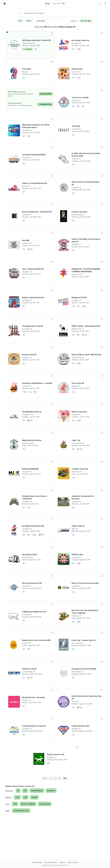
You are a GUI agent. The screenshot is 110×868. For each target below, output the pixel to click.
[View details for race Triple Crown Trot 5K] (55, 759)
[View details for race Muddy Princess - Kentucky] (30, 702)
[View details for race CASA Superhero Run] (80, 730)
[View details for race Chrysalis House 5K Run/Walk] (80, 673)
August (34, 797)
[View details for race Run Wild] (30, 245)
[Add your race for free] (30, 104)
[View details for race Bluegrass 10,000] (80, 302)
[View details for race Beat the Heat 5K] (30, 359)
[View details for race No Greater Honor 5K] (80, 45)
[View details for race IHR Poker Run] (80, 559)
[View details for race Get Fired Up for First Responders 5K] (80, 188)
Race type (42, 21)
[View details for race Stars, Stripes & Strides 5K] (30, 273)
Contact (62, 862)
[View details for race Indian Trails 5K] (80, 530)
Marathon (51, 791)
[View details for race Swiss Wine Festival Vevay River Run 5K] (80, 702)
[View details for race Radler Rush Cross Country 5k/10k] (30, 645)
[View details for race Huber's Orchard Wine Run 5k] (30, 188)
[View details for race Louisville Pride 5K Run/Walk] (30, 159)
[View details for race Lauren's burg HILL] (80, 216)
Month (30, 21)
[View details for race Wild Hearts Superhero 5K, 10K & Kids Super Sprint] (30, 130)
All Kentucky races (21, 811)
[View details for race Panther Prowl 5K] (30, 673)
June (17, 797)
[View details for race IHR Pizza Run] (80, 73)
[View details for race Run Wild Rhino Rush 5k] (30, 416)
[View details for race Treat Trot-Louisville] (80, 102)
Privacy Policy (37, 862)
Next (65, 778)
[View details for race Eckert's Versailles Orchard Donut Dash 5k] (80, 245)
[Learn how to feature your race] (30, 94)
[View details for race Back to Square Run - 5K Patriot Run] (30, 216)
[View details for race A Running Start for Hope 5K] (30, 730)
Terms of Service (51, 862)
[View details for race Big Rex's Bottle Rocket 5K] (30, 302)
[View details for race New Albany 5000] (30, 559)
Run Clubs (59, 3)
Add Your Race (73, 862)
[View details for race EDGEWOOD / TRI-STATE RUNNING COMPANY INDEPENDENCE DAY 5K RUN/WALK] (80, 273)
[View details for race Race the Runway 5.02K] (30, 588)
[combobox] (56, 13)
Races (48, 3)
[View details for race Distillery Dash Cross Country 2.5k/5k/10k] (30, 502)
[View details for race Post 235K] (30, 73)
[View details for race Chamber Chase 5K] (80, 473)
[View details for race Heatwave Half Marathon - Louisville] (30, 388)
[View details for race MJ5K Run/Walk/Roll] (30, 473)
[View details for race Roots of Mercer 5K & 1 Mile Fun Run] (80, 359)
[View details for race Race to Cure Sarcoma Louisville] (80, 588)
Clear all (73, 21)
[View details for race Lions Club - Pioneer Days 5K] (80, 645)
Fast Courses (45, 804)
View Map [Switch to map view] (86, 21)
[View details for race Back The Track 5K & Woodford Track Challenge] (80, 616)
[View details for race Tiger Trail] (80, 445)
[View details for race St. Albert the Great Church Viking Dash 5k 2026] (80, 159)
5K (21, 21)
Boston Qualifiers (28, 804)
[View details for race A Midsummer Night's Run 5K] (30, 616)
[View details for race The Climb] (80, 130)
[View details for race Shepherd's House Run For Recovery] (80, 502)
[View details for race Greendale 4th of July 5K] (30, 330)
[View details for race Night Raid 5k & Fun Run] (30, 445)
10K (25, 791)
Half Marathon (37, 791)
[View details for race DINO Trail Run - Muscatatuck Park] (80, 330)
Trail (15, 804)
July (25, 797)
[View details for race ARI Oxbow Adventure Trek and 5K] (30, 45)
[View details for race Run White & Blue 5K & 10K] (30, 530)
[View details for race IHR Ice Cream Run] (80, 416)
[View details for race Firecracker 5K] (80, 388)
